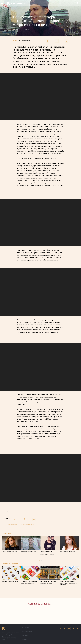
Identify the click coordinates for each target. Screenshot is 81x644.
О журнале (25, 627)
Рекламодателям (27, 631)
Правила (25, 639)
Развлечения (19, 29)
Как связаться (26, 635)
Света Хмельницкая (24, 40)
